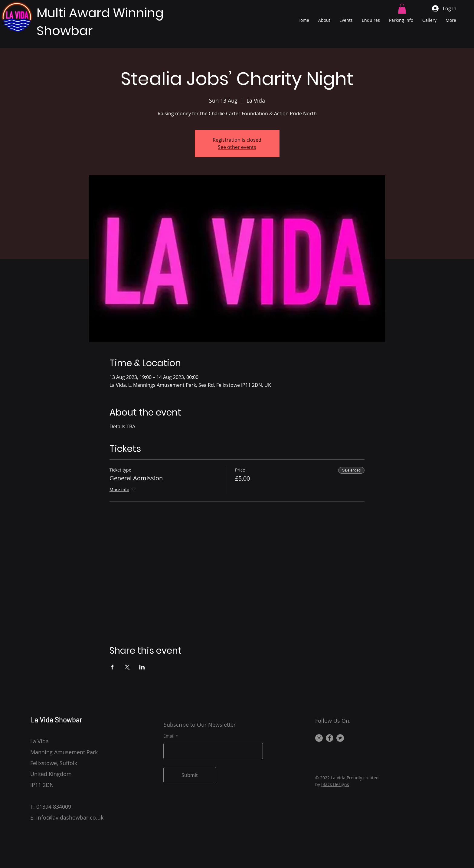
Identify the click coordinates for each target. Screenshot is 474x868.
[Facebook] (330, 738)
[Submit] (190, 775)
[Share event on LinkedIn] (142, 667)
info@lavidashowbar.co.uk (70, 817)
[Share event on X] (127, 667)
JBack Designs (335, 784)
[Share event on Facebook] (112, 667)
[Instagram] (319, 738)
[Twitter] (340, 738)
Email (169, 736)
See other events (237, 147)
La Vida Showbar (56, 720)
